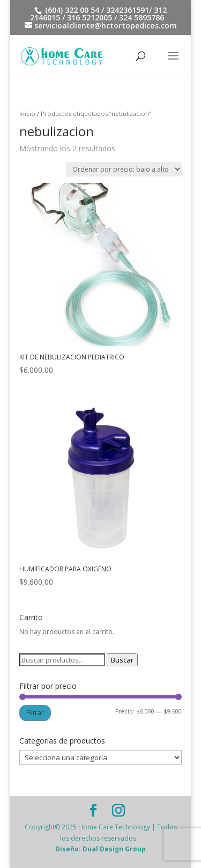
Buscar (122, 660)
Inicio (27, 113)
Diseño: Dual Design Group (100, 849)
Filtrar (35, 713)
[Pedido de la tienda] (124, 169)
